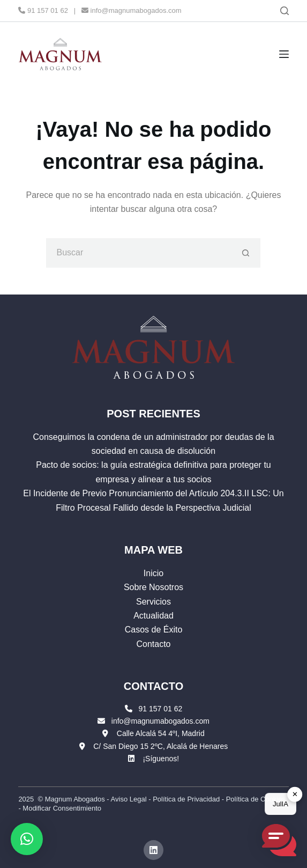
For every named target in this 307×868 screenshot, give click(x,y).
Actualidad (153, 616)
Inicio (153, 573)
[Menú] (284, 54)
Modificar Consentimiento (62, 808)
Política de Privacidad (186, 799)
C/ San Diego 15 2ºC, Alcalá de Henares (160, 746)
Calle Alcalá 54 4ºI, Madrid (161, 733)
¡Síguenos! (161, 759)
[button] (27, 839)
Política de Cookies (256, 799)
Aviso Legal (129, 799)
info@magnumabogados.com (132, 10)
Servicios (153, 602)
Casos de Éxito (154, 630)
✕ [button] (295, 794)
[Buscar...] (138, 253)
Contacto (153, 644)
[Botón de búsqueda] (246, 253)
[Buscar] (284, 11)
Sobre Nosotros (153, 587)
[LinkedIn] (154, 850)
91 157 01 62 (43, 10)
